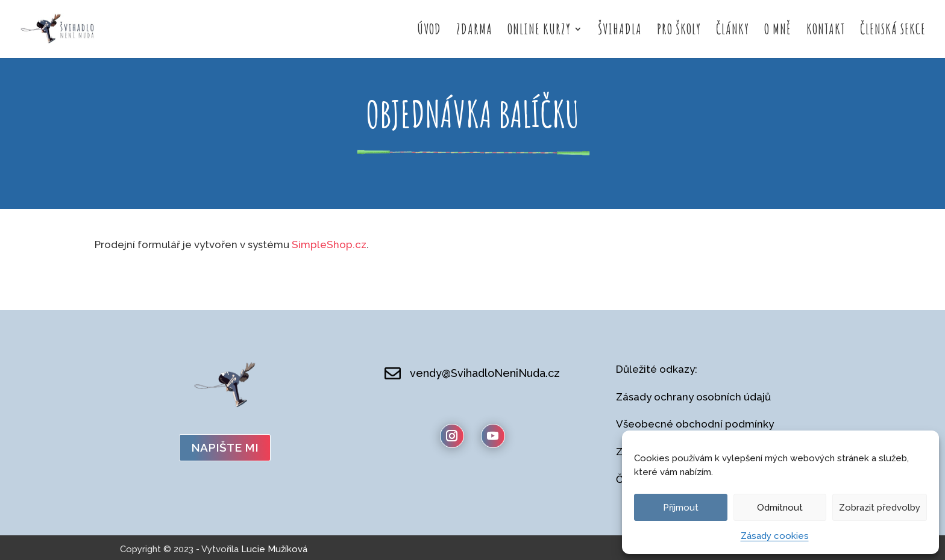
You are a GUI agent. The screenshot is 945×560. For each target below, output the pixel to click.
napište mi (225, 447)
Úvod (429, 31)
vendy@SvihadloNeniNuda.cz (485, 373)
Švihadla (620, 31)
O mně (778, 31)
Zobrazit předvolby (880, 508)
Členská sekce (893, 31)
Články (733, 31)
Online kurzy (539, 31)
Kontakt (826, 31)
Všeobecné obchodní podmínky (695, 424)
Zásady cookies (775, 536)
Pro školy (679, 31)
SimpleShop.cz (329, 244)
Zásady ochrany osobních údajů (693, 397)
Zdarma (474, 31)
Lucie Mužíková (274, 549)
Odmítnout (780, 508)
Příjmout (681, 508)
